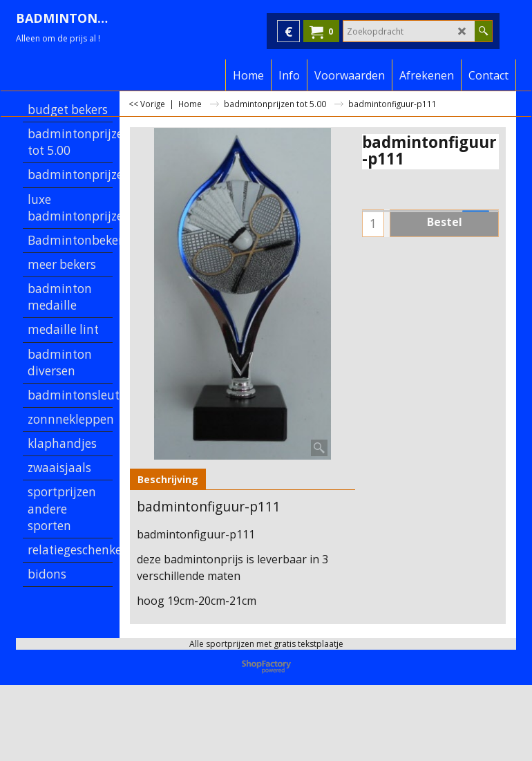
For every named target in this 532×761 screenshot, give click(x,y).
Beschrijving (168, 479)
